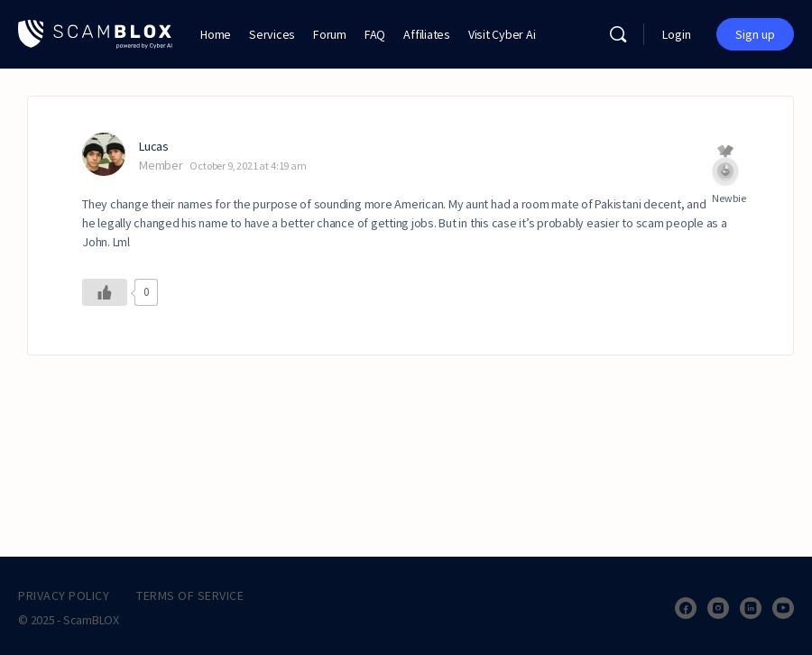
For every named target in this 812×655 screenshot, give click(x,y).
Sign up (755, 34)
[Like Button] (105, 292)
